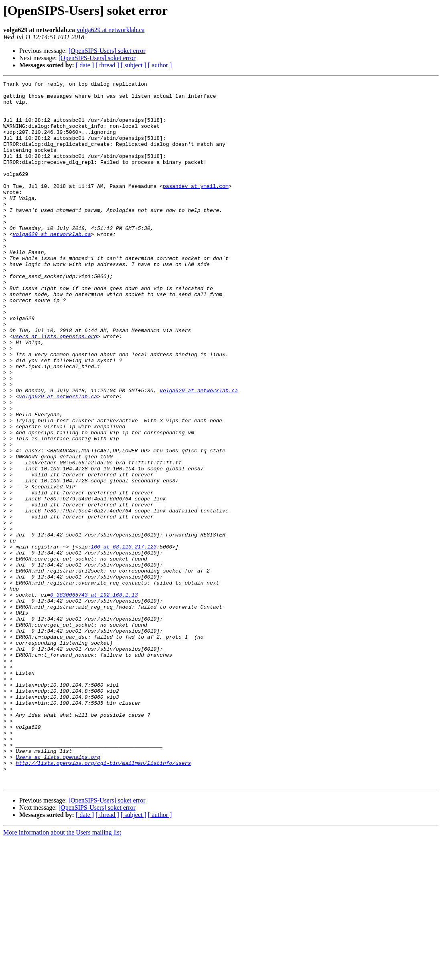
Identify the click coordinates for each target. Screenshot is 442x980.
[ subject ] (134, 65)
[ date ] (85, 65)
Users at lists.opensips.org (58, 893)
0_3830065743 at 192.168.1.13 (94, 698)
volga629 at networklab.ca (110, 30)
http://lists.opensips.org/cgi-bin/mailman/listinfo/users (103, 900)
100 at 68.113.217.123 (124, 640)
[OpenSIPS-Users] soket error (107, 51)
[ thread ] (107, 65)
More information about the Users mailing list (62, 973)
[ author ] (160, 65)
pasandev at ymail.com (196, 208)
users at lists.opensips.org (55, 388)
